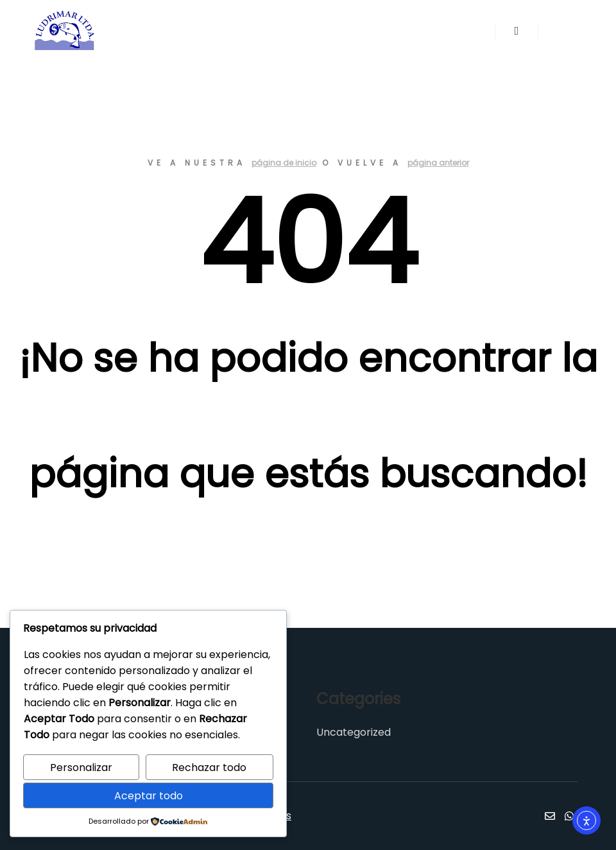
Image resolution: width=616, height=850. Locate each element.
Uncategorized (354, 732)
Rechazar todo (209, 768)
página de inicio (284, 163)
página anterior (438, 163)
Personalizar (81, 768)
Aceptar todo (149, 796)
